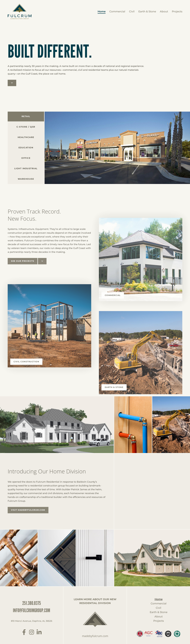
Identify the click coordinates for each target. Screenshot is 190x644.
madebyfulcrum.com (95, 636)
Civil (132, 11)
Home (102, 11)
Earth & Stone (147, 11)
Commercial (117, 11)
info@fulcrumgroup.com (31, 610)
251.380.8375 (31, 603)
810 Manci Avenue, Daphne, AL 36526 (32, 621)
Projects (177, 11)
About (164, 11)
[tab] (26, 127)
